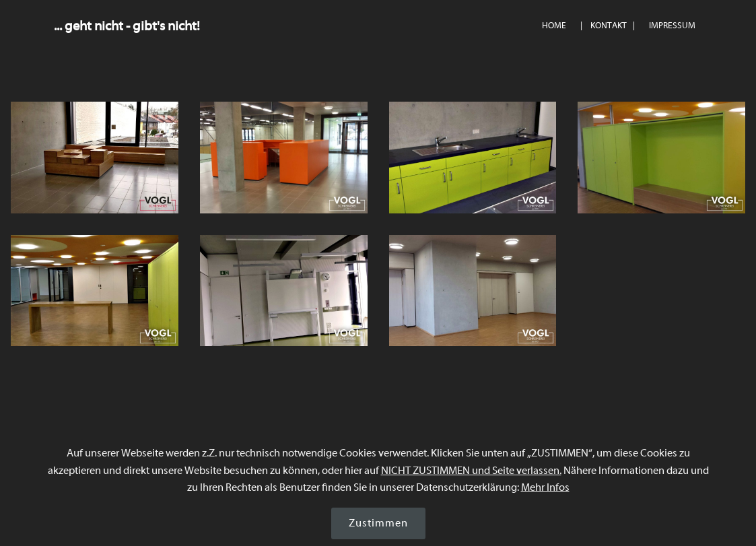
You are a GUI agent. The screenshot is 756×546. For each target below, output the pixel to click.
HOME (554, 26)
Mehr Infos (545, 487)
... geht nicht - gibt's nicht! (127, 26)
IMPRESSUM (672, 26)
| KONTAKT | (608, 26)
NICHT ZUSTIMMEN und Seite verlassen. (471, 471)
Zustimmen (378, 523)
